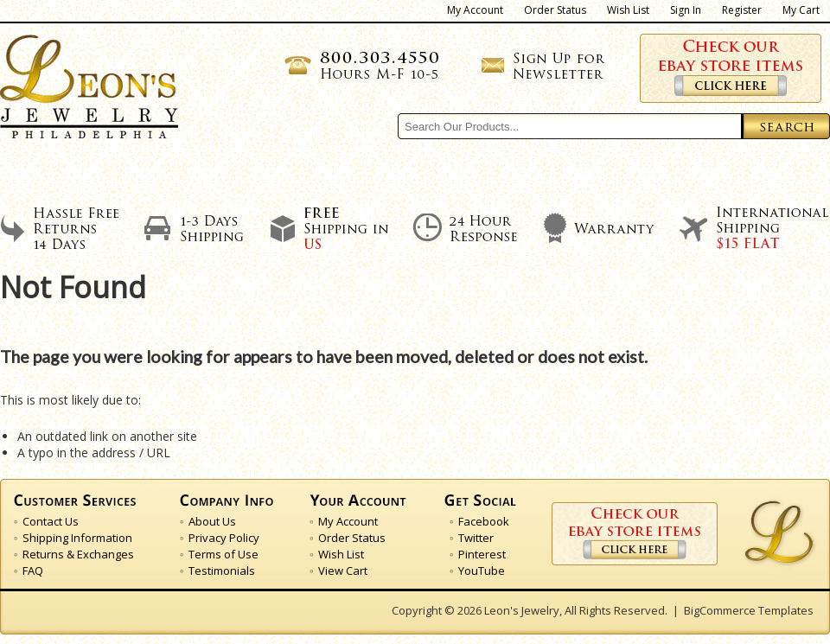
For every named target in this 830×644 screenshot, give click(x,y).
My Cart (801, 10)
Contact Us (743, 173)
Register (742, 10)
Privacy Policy (224, 538)
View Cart (343, 571)
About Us (173, 173)
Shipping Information (77, 538)
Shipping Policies (354, 173)
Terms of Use (223, 554)
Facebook (484, 521)
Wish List (628, 10)
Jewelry (121, 112)
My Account (475, 10)
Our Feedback (557, 173)
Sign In (686, 10)
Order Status (555, 10)
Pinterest (482, 554)
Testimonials (222, 571)
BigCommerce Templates (749, 610)
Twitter (476, 538)
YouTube (482, 571)
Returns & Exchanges (78, 554)
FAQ (33, 571)
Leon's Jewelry (522, 610)
